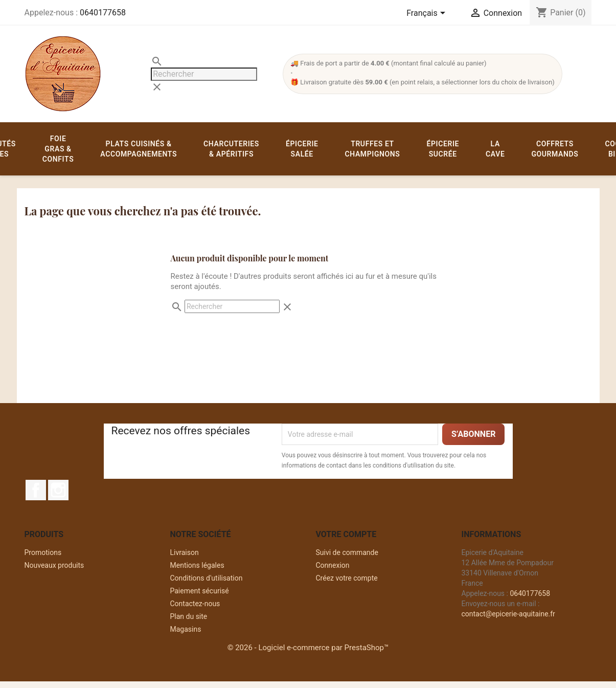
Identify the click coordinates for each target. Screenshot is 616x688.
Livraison (185, 552)
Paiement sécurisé (200, 591)
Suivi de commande (347, 552)
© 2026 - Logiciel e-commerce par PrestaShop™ (308, 648)
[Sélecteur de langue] (427, 14)
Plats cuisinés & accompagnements (139, 149)
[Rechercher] (204, 74)
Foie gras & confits (58, 149)
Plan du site (189, 616)
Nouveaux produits (54, 565)
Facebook (36, 490)
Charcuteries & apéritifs (231, 149)
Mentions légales (197, 565)
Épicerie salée (302, 149)
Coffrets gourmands (555, 149)
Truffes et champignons (373, 149)
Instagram (58, 490)
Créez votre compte (347, 578)
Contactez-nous (195, 604)
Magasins (186, 629)
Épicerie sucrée (443, 149)
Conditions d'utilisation (207, 578)
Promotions (43, 552)
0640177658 (103, 13)
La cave (495, 149)
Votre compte (346, 534)
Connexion (333, 565)
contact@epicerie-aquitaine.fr (508, 614)
